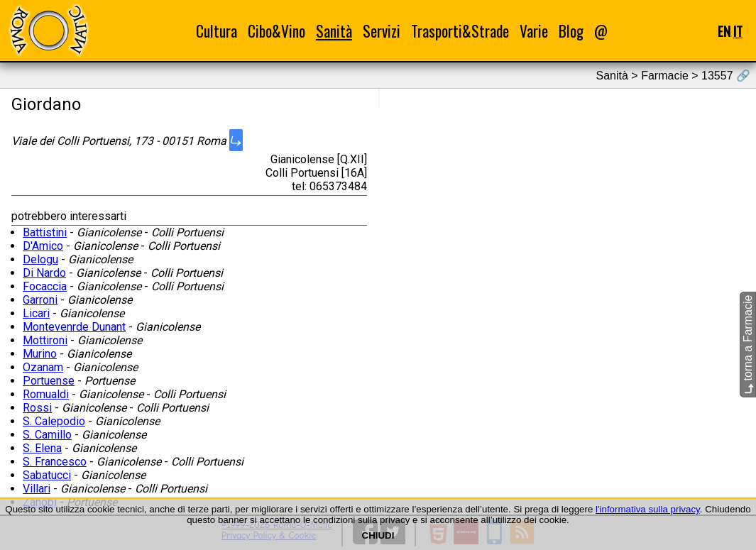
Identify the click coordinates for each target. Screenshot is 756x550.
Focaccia (45, 286)
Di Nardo (44, 273)
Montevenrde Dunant (74, 327)
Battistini (45, 232)
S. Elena (42, 448)
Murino (40, 354)
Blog (571, 31)
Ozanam (43, 367)
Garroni (40, 300)
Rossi (37, 408)
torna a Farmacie (748, 344)
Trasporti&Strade (460, 31)
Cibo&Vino (276, 31)
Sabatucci (47, 475)
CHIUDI (378, 535)
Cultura (217, 31)
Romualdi (46, 394)
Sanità (334, 31)
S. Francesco (55, 462)
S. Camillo (47, 435)
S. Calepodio (54, 421)
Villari (37, 489)
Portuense (49, 381)
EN (724, 31)
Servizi (382, 31)
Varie (534, 31)
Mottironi (45, 340)
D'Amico (43, 246)
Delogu (40, 259)
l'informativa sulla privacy (648, 509)
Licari (36, 313)
